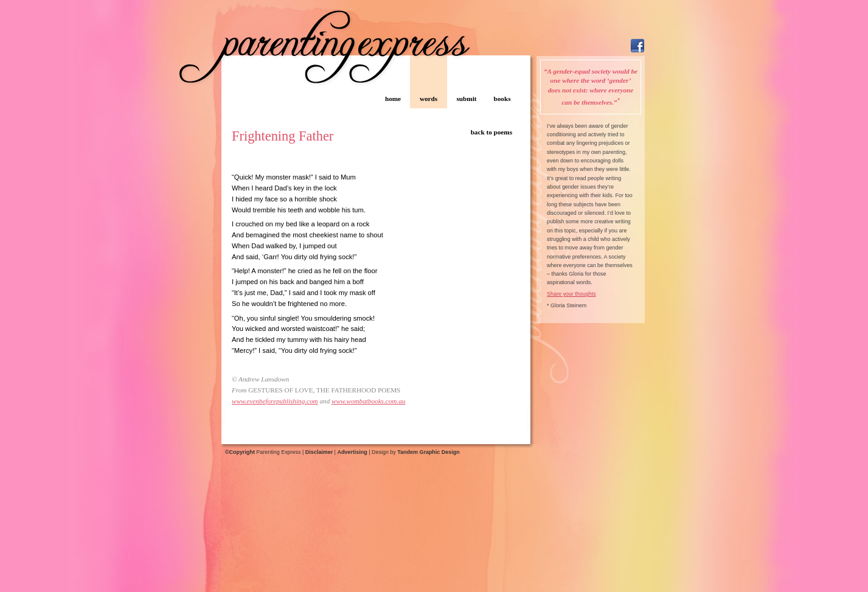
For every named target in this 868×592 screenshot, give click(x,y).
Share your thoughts (571, 294)
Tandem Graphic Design (428, 452)
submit (467, 99)
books (502, 99)
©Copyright (240, 452)
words (429, 99)
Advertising (352, 452)
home (393, 99)
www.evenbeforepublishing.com (275, 401)
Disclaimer (319, 452)
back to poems (491, 132)
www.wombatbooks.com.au (368, 401)
